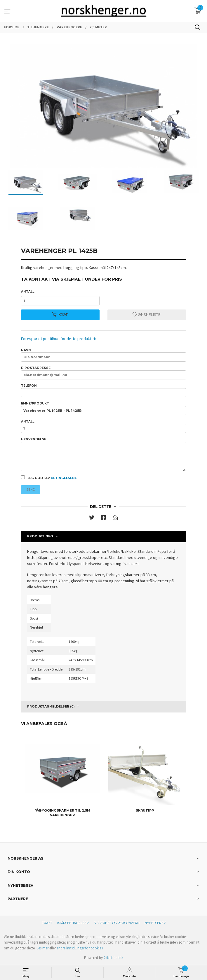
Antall (28, 292)
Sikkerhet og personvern (117, 923)
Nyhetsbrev (155, 923)
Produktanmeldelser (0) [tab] (51, 707)
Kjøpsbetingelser (73, 923)
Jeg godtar (49, 478)
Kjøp (60, 315)
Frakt (47, 923)
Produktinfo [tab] (40, 536)
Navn (103, 355)
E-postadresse (103, 373)
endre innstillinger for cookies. (80, 948)
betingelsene (64, 478)
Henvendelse (103, 454)
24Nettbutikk (113, 958)
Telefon (103, 390)
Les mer (42, 948)
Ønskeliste (147, 315)
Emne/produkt (103, 408)
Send (31, 490)
